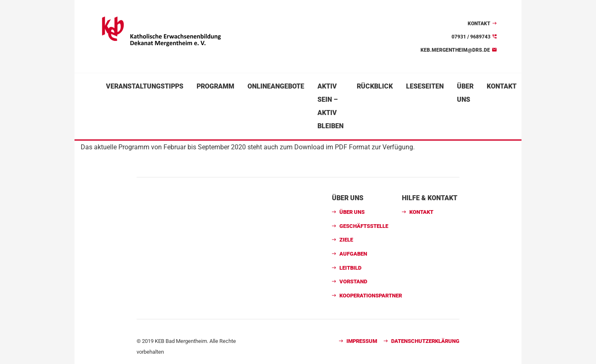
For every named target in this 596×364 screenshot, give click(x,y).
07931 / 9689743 (471, 37)
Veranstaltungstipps (145, 86)
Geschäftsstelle (364, 226)
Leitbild (350, 268)
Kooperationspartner (371, 296)
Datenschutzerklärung (425, 341)
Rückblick (375, 86)
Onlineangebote (276, 86)
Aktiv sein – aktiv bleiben (330, 106)
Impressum (362, 341)
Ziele (346, 240)
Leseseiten (425, 86)
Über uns (465, 93)
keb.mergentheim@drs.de (455, 50)
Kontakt (479, 24)
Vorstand (353, 281)
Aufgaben (353, 254)
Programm (215, 86)
